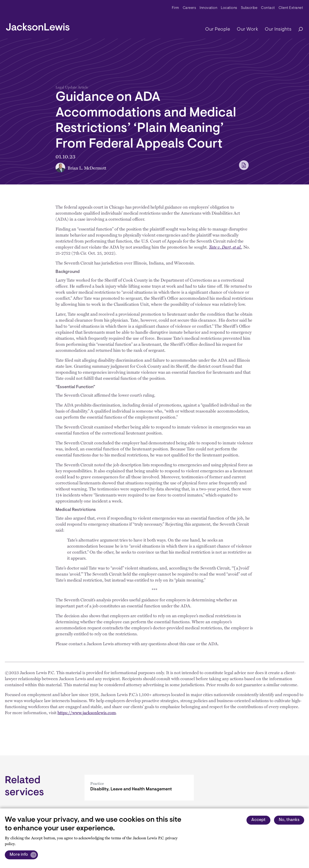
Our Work (247, 29)
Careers (190, 8)
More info (19, 855)
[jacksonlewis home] (38, 26)
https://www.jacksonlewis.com (87, 712)
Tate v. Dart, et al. (225, 247)
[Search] (298, 30)
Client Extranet (291, 8)
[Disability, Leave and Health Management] (139, 788)
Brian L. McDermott (87, 168)
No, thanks (289, 820)
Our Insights (278, 29)
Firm (176, 8)
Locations (229, 8)
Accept (258, 820)
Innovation (208, 8)
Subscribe (249, 8)
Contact (268, 8)
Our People (218, 29)
